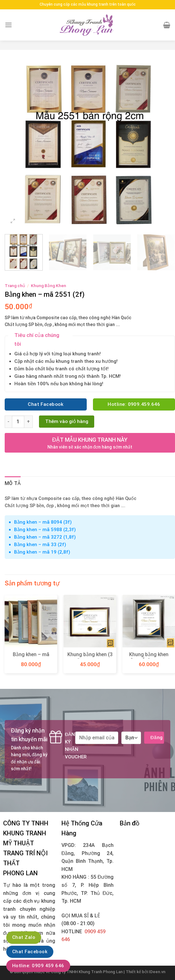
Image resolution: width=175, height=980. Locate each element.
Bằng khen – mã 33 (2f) (40, 545)
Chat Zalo (24, 937)
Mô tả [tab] (13, 483)
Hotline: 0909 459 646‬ (38, 966)
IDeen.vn (157, 972)
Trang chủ (15, 286)
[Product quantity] (18, 422)
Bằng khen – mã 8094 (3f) (43, 522)
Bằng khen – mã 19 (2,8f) (42, 552)
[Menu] (8, 25)
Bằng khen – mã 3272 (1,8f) (45, 537)
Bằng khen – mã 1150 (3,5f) (31, 658)
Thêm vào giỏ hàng (67, 421)
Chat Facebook (30, 952)
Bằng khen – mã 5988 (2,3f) (45, 530)
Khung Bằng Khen (49, 286)
